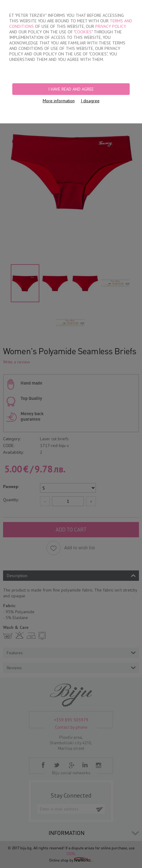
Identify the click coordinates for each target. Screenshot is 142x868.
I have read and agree (71, 89)
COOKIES (83, 32)
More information (59, 101)
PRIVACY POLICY (111, 26)
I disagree (90, 101)
